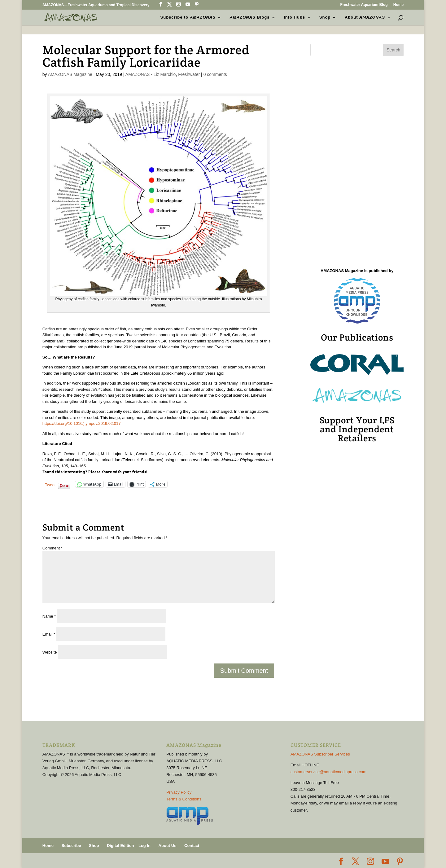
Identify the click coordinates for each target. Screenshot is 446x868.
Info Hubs (294, 17)
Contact (192, 846)
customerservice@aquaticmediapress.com (328, 772)
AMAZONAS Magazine (70, 74)
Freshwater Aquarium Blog (364, 5)
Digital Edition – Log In (129, 846)
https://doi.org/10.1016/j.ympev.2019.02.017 (82, 423)
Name (49, 616)
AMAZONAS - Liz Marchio (151, 74)
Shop (325, 17)
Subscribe (71, 846)
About (365, 17)
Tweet (50, 485)
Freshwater (189, 74)
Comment (52, 548)
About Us (168, 846)
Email (49, 634)
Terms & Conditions (184, 799)
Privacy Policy (179, 792)
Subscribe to (188, 17)
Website (50, 652)
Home (398, 5)
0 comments (215, 74)
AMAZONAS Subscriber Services (320, 754)
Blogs (250, 17)
